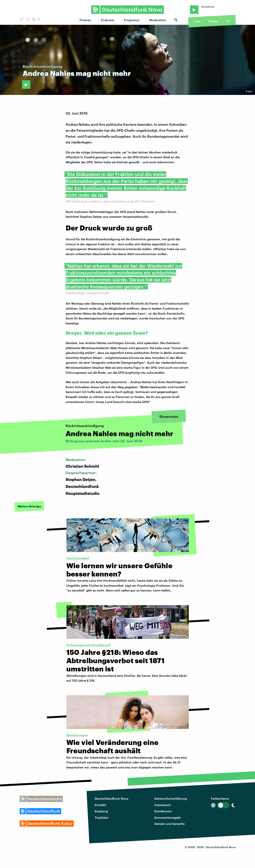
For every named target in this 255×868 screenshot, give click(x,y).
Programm (132, 20)
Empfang (101, 811)
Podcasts (108, 20)
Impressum (163, 805)
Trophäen (102, 817)
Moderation (158, 20)
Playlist (213, 21)
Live (197, 21)
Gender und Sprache (169, 824)
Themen (85, 20)
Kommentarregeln (168, 817)
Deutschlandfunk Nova (112, 798)
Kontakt (100, 805)
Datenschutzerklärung (171, 798)
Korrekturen (163, 811)
